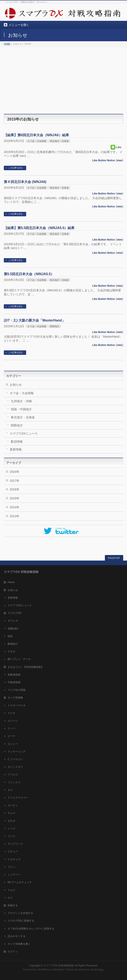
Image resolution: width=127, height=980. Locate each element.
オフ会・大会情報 (37, 141)
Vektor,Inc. (84, 970)
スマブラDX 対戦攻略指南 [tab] (21, 572)
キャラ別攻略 (15, 698)
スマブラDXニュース (24, 433)
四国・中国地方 (21, 409)
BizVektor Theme (64, 970)
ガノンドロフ (15, 767)
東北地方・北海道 (59, 141)
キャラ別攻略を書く (19, 944)
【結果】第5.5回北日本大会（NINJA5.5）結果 (39, 228)
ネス (10, 790)
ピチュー (13, 851)
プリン (11, 867)
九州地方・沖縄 (21, 401)
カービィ (13, 805)
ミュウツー (14, 875)
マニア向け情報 (17, 690)
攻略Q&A (13, 629)
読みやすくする (17, 936)
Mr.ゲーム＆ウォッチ (20, 882)
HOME (7, 44)
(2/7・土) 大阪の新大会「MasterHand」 (35, 320)
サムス (11, 813)
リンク (11, 836)
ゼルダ (11, 821)
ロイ (10, 898)
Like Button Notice (104, 160)
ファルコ (13, 775)
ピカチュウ (14, 859)
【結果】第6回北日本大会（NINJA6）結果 (36, 135)
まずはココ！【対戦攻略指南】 (26, 667)
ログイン (13, 952)
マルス (11, 890)
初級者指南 (14, 675)
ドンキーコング (17, 752)
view (119, 160)
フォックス (14, 782)
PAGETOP (114, 558)
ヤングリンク (15, 844)
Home (11, 582)
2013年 (15, 516)
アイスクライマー (18, 798)
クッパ (11, 728)
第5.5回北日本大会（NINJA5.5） (29, 274)
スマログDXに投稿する (21, 921)
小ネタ (11, 651)
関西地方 (55, 326)
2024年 (15, 472)
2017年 (15, 481)
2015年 (15, 498)
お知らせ (16, 385)
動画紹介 (13, 644)
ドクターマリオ (17, 705)
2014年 (15, 507)
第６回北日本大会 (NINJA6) (25, 182)
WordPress (44, 970)
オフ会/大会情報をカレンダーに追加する (31, 929)
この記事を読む (16, 168)
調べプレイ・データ (19, 659)
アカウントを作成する (20, 913)
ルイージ (13, 721)
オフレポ (13, 621)
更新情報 (16, 449)
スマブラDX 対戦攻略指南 (59, 966)
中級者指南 (14, 682)
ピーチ (11, 736)
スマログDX (15, 613)
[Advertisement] (63, 79)
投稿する (13, 905)
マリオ (11, 713)
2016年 (15, 489)
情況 (10, 636)
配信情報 (17, 442)
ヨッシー (13, 744)
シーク (11, 828)
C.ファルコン (15, 759)
